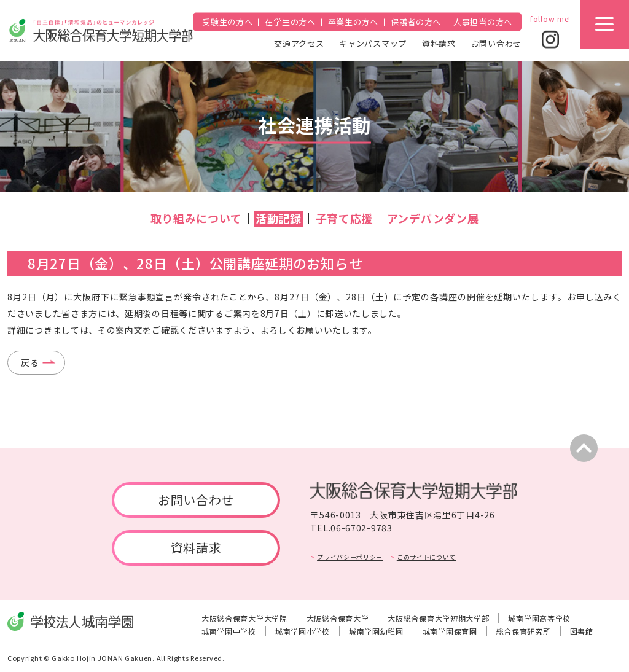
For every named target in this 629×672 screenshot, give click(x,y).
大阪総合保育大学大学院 (244, 618)
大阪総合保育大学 (338, 618)
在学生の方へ (290, 22)
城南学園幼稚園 (376, 631)
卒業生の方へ (353, 22)
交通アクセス (299, 43)
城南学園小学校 (303, 631)
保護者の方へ (416, 22)
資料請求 (439, 43)
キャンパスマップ (373, 43)
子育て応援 (345, 218)
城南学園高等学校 (539, 618)
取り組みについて (196, 218)
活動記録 (279, 218)
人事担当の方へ (483, 22)
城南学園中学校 (229, 631)
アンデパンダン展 (433, 218)
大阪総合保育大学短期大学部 (438, 618)
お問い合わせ (496, 43)
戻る (30, 362)
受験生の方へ (227, 22)
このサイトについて (426, 557)
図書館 (582, 631)
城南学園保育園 (450, 631)
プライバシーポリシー (350, 557)
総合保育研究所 (524, 631)
